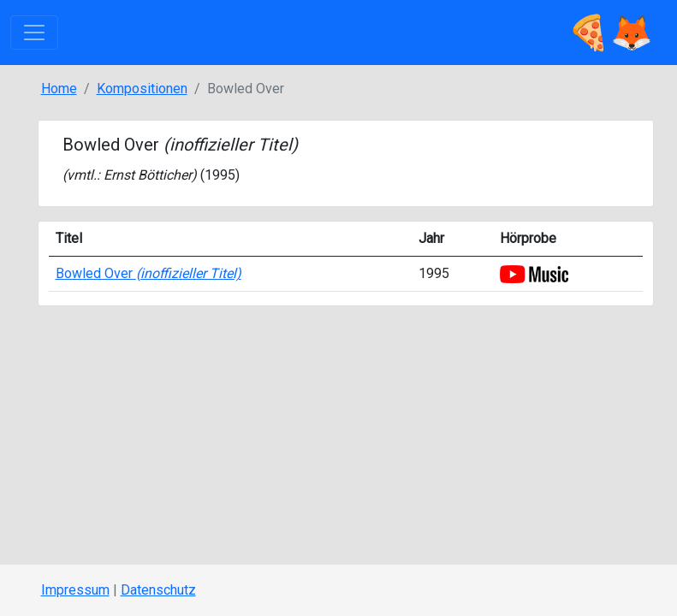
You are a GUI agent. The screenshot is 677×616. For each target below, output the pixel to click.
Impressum (75, 590)
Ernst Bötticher (148, 175)
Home (59, 89)
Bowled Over (148, 273)
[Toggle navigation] (34, 33)
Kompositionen (142, 89)
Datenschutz (158, 590)
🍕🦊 (610, 33)
